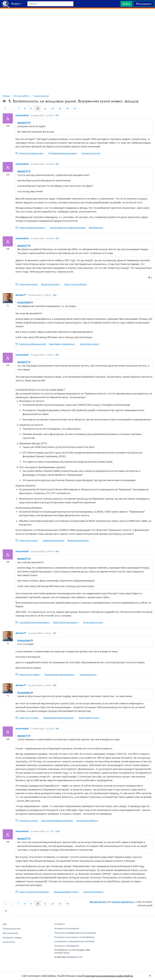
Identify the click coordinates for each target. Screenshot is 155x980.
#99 (57, 729)
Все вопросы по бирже (51, 284)
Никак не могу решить (29, 540)
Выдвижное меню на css (78, 540)
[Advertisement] (77, 17)
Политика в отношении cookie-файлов (74, 937)
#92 (57, 164)
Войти (126, 4)
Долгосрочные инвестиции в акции (60, 674)
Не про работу (22, 96)
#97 (55, 633)
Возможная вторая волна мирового (60, 718)
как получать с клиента (90, 344)
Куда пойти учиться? (29, 820)
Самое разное (41, 96)
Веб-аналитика (10, 933)
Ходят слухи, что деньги (30, 718)
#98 (55, 685)
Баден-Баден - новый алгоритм (63, 344)
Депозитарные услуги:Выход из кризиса (68, 228)
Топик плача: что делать (94, 622)
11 (45, 108)
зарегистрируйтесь (123, 902)
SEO (5, 924)
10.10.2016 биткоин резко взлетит (35, 622)
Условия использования (67, 928)
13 (60, 108)
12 (53, 108)
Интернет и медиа (12, 937)
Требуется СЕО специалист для (66, 622)
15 (75, 108)
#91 (57, 115)
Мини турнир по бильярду (76, 284)
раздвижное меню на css (53, 540)
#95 (57, 355)
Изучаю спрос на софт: (92, 153)
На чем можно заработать (88, 820)
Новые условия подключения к (33, 228)
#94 (55, 295)
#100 (58, 831)
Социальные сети (12, 929)
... (12, 108)
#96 (57, 551)
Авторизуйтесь (98, 902)
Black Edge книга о (97, 228)
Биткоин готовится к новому (32, 153)
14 (67, 108)
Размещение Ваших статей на (67, 892)
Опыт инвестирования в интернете (57, 820)
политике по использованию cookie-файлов (109, 976)
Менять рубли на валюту (30, 674)
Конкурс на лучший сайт (94, 892)
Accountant (22, 115)
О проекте (60, 924)
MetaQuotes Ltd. (75, 957)
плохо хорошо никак (89, 674)
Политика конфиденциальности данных (75, 933)
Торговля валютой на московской (63, 153)
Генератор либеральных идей (33, 344)
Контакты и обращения (67, 946)
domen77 (23, 122)
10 (38, 108)
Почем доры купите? (29, 284)
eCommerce (9, 942)
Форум (6, 96)
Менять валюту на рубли (90, 718)
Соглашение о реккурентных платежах (74, 941)
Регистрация (144, 4)
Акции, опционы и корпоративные (35, 892)
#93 (57, 238)
